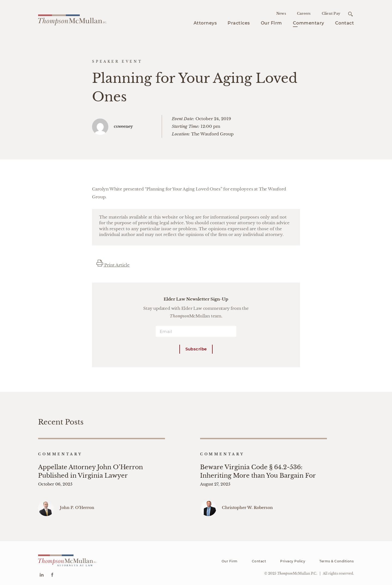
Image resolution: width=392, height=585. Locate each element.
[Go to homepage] (72, 19)
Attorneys (205, 23)
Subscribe (196, 349)
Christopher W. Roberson (247, 504)
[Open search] (350, 14)
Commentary (309, 23)
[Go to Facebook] (52, 572)
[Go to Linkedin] (42, 572)
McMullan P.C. (297, 569)
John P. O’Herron (77, 504)
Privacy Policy (293, 557)
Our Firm (271, 23)
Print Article (113, 265)
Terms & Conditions (336, 557)
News (281, 13)
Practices (239, 23)
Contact (345, 23)
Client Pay (331, 13)
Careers (304, 13)
